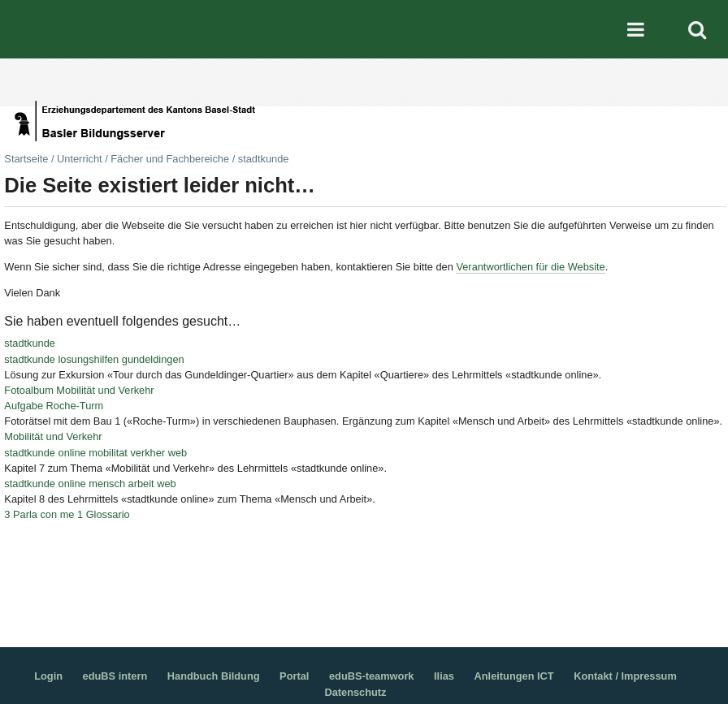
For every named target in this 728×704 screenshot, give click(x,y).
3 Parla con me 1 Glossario (67, 514)
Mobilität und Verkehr (53, 436)
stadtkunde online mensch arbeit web (90, 484)
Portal (294, 676)
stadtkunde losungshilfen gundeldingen (94, 359)
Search (697, 29)
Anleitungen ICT (514, 676)
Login (48, 676)
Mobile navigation (636, 29)
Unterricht (79, 159)
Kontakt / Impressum (625, 676)
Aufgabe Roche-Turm (54, 406)
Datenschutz (355, 692)
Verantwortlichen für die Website (530, 267)
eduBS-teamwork (372, 676)
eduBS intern (115, 676)
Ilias (444, 676)
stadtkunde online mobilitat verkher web (95, 453)
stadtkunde (30, 343)
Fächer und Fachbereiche (170, 159)
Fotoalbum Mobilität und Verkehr (79, 390)
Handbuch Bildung (214, 676)
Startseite (26, 159)
